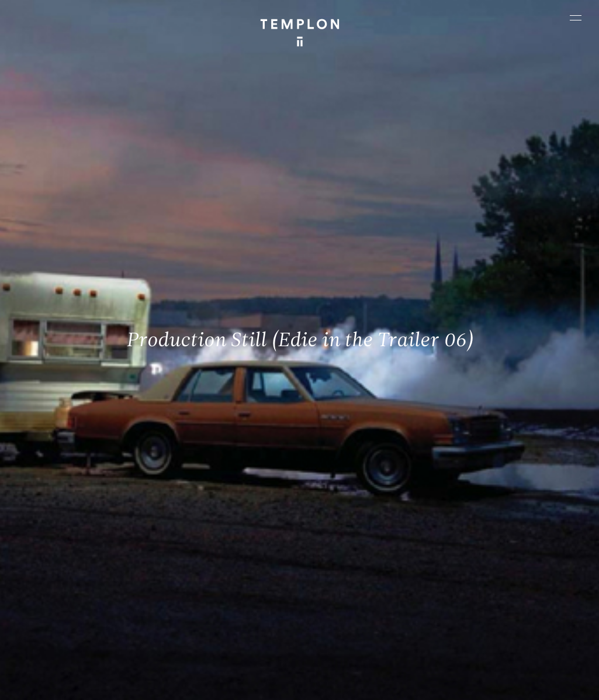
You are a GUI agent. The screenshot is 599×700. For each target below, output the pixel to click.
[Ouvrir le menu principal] (576, 18)
